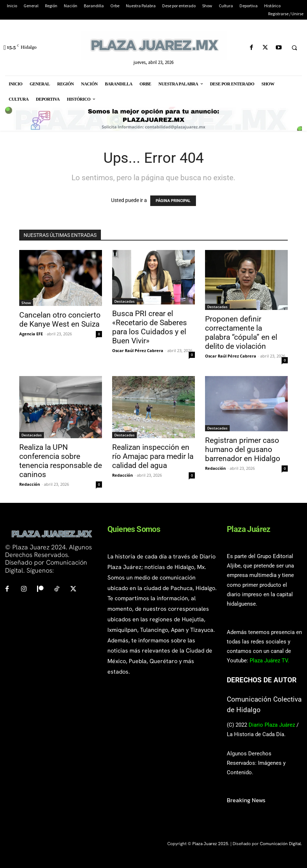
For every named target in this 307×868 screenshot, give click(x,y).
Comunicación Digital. (281, 844)
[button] (294, 48)
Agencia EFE (31, 334)
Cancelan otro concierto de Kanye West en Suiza (60, 320)
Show (26, 303)
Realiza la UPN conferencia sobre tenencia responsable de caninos (61, 461)
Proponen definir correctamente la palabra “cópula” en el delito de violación (241, 333)
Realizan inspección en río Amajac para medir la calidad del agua (153, 456)
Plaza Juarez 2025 (210, 844)
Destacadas (124, 301)
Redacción (30, 484)
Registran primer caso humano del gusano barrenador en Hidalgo (243, 449)
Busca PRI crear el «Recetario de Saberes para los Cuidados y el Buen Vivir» (150, 327)
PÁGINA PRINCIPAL (173, 201)
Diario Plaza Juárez (272, 725)
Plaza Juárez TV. (269, 661)
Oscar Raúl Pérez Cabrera (138, 350)
